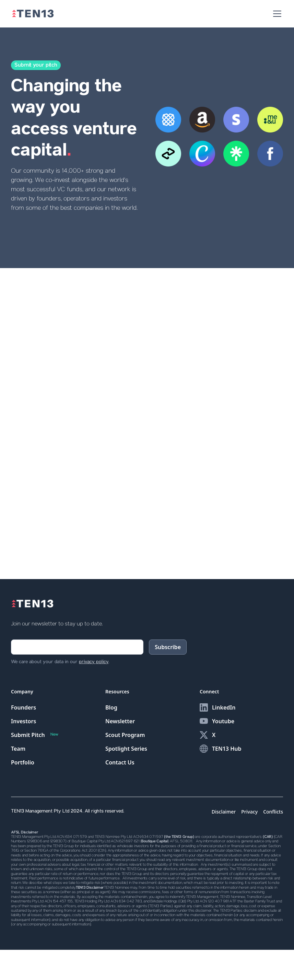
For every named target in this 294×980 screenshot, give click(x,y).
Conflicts (273, 812)
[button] (276, 14)
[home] (33, 14)
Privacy (249, 812)
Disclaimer (224, 812)
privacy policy (94, 662)
